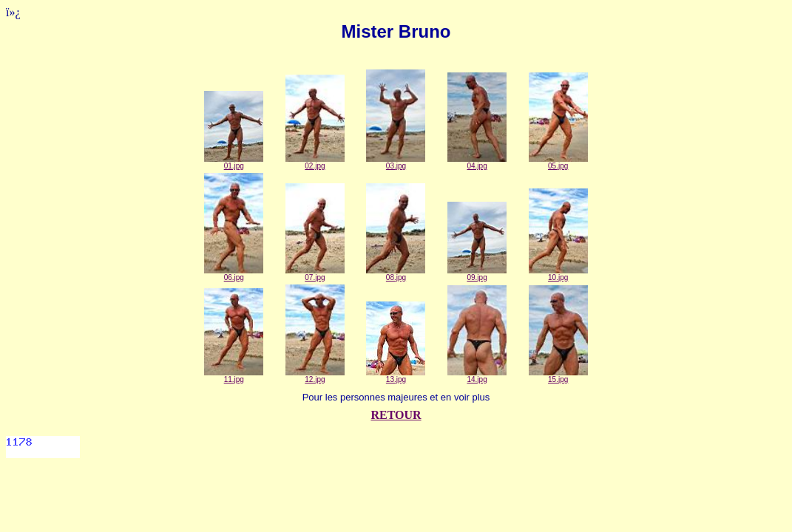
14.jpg (477, 376)
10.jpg (558, 274)
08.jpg (396, 274)
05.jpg (558, 163)
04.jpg (477, 163)
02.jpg (315, 163)
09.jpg (477, 274)
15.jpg (558, 376)
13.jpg (396, 376)
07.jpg (315, 274)
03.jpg (396, 163)
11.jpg (234, 376)
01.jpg (234, 163)
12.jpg (315, 376)
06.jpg (234, 274)
